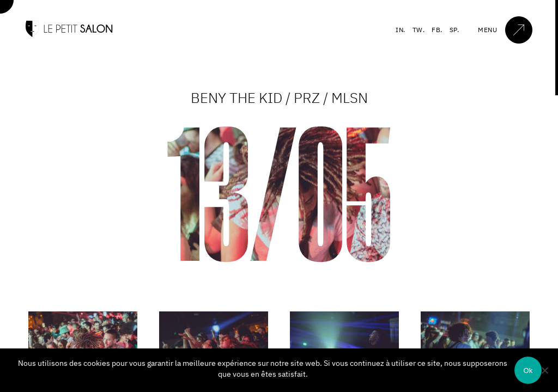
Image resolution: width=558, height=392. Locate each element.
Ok (528, 370)
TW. (419, 30)
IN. (401, 30)
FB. (437, 30)
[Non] (544, 370)
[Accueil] (69, 35)
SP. (454, 30)
